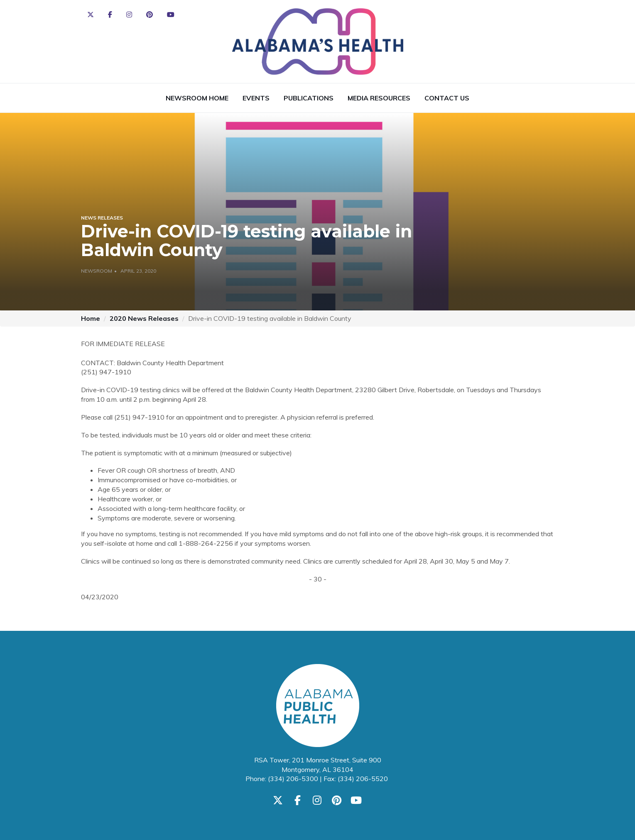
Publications (309, 98)
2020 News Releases (144, 318)
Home (91, 318)
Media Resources (379, 98)
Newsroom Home (197, 98)
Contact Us (447, 98)
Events (256, 98)
